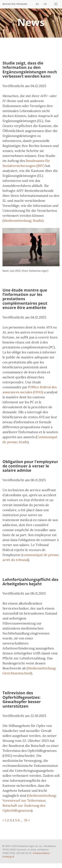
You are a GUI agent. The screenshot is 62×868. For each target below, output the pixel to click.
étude (23, 442)
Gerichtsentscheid (17, 673)
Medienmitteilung (17, 220)
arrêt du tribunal (15, 560)
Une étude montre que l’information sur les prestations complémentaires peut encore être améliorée (25, 299)
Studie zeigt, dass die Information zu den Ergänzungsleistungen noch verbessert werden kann (30, 69)
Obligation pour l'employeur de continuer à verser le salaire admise (30, 466)
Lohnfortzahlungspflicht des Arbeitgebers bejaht (30, 582)
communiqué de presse (40, 555)
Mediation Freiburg (15, 4)
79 (26, 820)
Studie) (38, 220)
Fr (45, 4)
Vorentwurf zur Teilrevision (24, 800)
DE (37, 4)
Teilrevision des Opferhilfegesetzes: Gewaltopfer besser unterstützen (22, 699)
